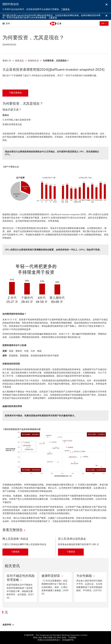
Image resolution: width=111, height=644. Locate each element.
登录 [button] (105, 23)
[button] (8, 625)
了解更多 (65, 9)
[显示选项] (6, 23)
